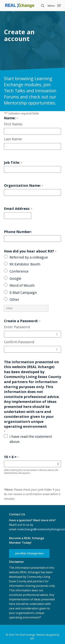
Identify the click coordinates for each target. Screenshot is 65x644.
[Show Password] (57, 334)
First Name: (13, 124)
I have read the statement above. (31, 439)
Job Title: (13, 162)
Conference (19, 271)
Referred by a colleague (29, 257)
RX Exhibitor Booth (25, 264)
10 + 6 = (11, 457)
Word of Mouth (22, 285)
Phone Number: (18, 232)
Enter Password (17, 327)
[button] (54, 5)
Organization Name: (23, 185)
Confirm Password (19, 342)
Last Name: (13, 139)
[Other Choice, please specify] (26, 308)
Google (15, 278)
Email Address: (18, 209)
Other (14, 299)
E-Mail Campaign (23, 293)
